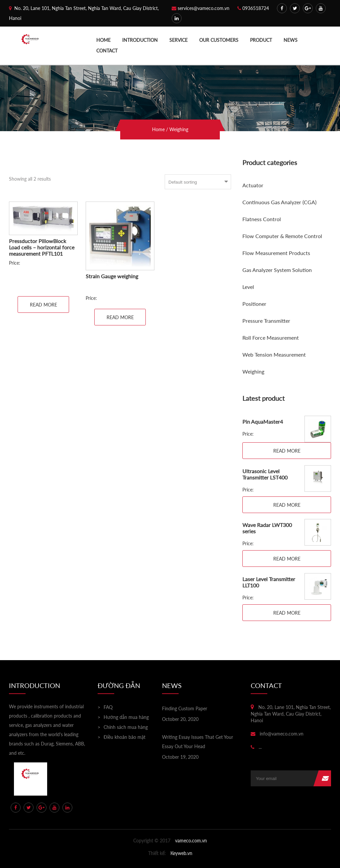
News (291, 40)
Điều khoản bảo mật (125, 737)
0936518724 (253, 8)
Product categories (270, 162)
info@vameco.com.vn (277, 734)
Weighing (253, 371)
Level (248, 287)
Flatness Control (262, 219)
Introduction (140, 40)
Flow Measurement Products (276, 253)
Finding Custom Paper (185, 708)
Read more (43, 305)
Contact (107, 51)
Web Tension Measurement (274, 354)
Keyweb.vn (181, 853)
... (256, 747)
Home (103, 40)
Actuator (253, 185)
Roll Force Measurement (271, 338)
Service (178, 40)
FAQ (108, 707)
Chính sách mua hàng (126, 727)
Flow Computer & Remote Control (282, 236)
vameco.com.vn (191, 841)
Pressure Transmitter (266, 321)
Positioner (254, 304)
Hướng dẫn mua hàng (126, 717)
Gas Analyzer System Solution (277, 270)
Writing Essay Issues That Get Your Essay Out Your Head (198, 742)
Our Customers (219, 40)
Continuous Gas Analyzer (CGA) (279, 202)
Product (261, 40)
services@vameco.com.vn (201, 8)
